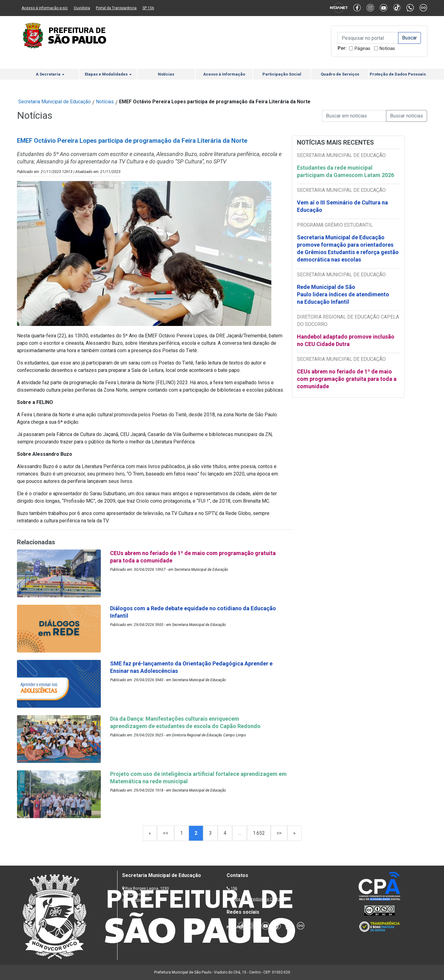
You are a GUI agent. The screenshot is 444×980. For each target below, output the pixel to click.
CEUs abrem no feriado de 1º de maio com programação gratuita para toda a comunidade (347, 379)
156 (234, 888)
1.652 (259, 833)
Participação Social (282, 74)
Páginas (362, 48)
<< (166, 833)
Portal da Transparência (116, 8)
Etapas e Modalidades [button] (108, 74)
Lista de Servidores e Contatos (259, 899)
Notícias (387, 48)
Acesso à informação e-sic (45, 8)
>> (279, 833)
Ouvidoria (82, 8)
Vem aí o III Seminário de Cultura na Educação (342, 206)
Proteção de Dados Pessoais (398, 74)
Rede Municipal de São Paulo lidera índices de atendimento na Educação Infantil (343, 294)
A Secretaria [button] (50, 74)
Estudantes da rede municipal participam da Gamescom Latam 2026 (345, 171)
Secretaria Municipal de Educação (54, 102)
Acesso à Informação (224, 74)
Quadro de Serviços (340, 74)
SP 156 (148, 8)
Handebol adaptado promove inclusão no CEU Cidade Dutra (346, 340)
